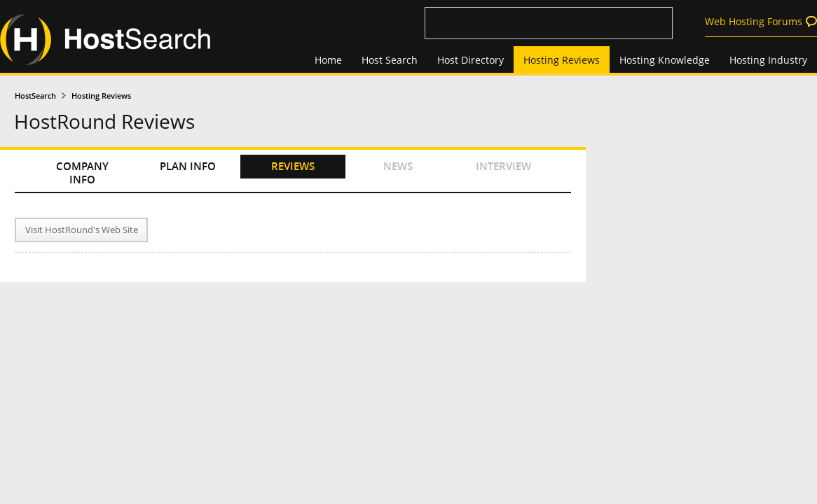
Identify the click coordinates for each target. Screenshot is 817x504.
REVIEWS (293, 166)
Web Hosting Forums (754, 21)
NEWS (398, 166)
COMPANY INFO (82, 173)
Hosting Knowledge (665, 60)
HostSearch (35, 96)
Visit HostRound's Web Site (82, 230)
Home (328, 60)
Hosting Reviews (562, 60)
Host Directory (471, 60)
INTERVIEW (503, 166)
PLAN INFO (188, 166)
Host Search (390, 60)
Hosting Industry (768, 60)
